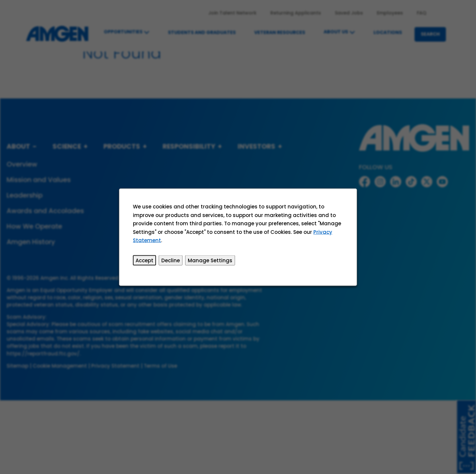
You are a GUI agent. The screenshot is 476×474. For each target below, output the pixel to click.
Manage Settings (210, 260)
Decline (171, 260)
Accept (145, 260)
